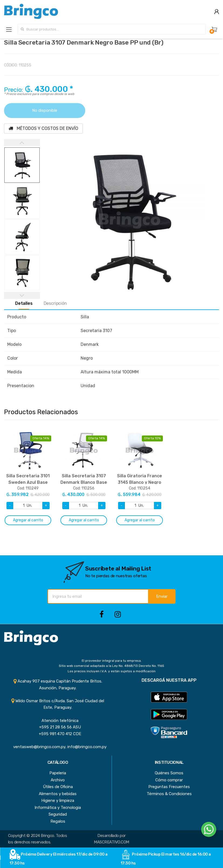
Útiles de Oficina (58, 787)
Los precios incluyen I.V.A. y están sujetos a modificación (112, 671)
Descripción (55, 303)
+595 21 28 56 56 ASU (58, 727)
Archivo (58, 780)
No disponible (45, 110)
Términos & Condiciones (169, 794)
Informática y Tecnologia (58, 808)
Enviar (162, 596)
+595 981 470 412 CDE (58, 734)
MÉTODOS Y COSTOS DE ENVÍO (43, 128)
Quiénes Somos (169, 773)
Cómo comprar (169, 780)
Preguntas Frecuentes (169, 787)
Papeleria (58, 773)
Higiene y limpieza (58, 801)
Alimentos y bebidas (58, 794)
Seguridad (58, 814)
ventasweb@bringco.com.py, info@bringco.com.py (58, 747)
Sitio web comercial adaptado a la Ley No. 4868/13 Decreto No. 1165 (111, 666)
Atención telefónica (58, 721)
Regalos (58, 821)
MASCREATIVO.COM (111, 842)
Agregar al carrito (28, 520)
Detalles (24, 303)
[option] (130, 220)
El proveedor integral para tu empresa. (112, 661)
